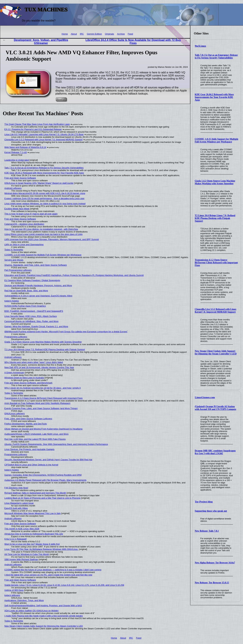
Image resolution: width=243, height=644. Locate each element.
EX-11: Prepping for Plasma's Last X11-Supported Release (33, 129)
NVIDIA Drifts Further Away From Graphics (25, 306)
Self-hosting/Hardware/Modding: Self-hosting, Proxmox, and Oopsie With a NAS (43, 606)
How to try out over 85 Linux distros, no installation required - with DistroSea (41, 229)
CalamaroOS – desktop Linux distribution (24, 224)
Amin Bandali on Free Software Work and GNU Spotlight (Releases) (37, 403)
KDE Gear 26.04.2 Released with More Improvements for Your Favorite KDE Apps (214, 97)
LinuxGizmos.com (205, 397)
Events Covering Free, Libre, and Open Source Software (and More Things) (41, 408)
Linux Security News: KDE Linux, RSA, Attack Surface (31, 316)
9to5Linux (200, 46)
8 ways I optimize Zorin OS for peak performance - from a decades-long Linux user (45, 198)
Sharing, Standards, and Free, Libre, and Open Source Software (36, 265)
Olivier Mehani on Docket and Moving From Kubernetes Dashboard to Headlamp (43, 429)
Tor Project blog (204, 502)
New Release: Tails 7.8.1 (207, 531)
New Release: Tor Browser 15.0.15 (212, 583)
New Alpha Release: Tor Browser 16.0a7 (215, 563)
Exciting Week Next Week (17, 209)
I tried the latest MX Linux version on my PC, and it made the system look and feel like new (48, 575)
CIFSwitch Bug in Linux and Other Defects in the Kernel (31, 465)
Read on (61, 99)
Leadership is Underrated (17, 160)
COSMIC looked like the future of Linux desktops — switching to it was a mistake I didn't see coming (53, 570)
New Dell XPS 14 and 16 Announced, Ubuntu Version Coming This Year (39, 367)
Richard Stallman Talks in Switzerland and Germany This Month (35, 493)
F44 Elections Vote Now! (16, 488)
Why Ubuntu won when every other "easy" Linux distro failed (34, 362)
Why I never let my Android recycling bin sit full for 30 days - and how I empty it (43, 388)
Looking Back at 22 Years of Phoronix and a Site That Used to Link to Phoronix (43, 498)
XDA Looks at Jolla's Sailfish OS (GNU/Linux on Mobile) (32, 611)
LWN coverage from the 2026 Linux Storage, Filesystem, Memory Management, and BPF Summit (52, 239)
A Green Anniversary (14, 373)
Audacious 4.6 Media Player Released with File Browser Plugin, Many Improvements (45, 480)
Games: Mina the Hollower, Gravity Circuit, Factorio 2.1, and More (36, 326)
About (74, 34)
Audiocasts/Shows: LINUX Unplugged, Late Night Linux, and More (37, 434)
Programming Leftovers (16, 337)
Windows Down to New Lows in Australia (24, 378)
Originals (110, 34)
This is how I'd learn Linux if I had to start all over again (31, 214)
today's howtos (12, 301)
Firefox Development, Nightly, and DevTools (26, 424)
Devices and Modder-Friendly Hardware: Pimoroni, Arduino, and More (38, 285)
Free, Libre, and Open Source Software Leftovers (28, 419)
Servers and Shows (14, 260)
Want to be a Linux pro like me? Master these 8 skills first (32, 544)
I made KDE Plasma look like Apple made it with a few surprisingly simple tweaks (44, 616)
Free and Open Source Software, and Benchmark (28, 383)
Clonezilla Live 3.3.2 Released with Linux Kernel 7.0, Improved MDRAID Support (216, 311)
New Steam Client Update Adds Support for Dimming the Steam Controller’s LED (216, 352)
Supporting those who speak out (211, 511)
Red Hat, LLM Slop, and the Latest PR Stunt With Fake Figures (35, 439)
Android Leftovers (13, 188)
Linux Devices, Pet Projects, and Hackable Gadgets (29, 449)
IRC (82, 34)
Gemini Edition (94, 34)
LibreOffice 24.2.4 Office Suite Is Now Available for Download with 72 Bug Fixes (133, 42)
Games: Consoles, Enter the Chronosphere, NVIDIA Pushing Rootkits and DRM (43, 475)
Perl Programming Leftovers (18, 270)
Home (65, 34)
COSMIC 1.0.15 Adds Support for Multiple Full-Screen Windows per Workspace (217, 140)
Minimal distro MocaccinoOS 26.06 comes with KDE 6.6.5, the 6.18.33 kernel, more (45, 193)
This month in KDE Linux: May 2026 (22, 529)
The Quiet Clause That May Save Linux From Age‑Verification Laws (37, 124)
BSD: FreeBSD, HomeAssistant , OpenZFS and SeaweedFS (34, 311)
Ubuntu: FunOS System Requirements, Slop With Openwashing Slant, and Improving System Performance (56, 444)
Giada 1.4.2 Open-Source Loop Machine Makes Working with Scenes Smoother (215, 182)
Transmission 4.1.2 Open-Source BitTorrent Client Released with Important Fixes (216, 263)
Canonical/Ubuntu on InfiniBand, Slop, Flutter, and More (32, 321)
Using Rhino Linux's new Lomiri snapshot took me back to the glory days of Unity (44, 234)
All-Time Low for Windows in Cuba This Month (27, 554)
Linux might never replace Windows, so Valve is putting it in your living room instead (45, 204)
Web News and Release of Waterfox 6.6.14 (25, 147)
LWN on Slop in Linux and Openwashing (24, 245)
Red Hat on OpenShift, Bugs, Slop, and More (26, 291)
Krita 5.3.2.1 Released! (16, 539)
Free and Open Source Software (20, 178)
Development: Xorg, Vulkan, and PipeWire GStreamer (41, 42)
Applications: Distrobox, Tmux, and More (24, 600)
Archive (121, 34)
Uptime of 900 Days (14, 590)
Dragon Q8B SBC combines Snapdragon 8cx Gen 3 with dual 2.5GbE (215, 452)
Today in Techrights (14, 250)
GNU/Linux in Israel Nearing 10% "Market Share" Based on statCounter (39, 183)
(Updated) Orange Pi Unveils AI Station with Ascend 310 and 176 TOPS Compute (216, 408)
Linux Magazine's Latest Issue (19, 503)
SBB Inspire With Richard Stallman (21, 559)
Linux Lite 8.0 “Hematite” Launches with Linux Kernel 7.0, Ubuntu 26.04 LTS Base (44, 134)
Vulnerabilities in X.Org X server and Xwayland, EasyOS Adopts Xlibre (38, 296)
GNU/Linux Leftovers (15, 413)
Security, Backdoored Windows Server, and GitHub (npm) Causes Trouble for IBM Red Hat (48, 460)
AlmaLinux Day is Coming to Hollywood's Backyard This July (34, 534)
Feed (130, 34)
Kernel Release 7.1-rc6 (16, 152)
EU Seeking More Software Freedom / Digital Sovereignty (32, 280)
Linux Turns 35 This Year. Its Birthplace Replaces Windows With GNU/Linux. (41, 549)
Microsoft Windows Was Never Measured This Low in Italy (33, 513)
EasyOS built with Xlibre (16, 508)
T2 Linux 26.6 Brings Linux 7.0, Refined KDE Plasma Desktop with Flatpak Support (215, 218)
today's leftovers (12, 595)
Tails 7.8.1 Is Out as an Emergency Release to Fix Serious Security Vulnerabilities (216, 56)
